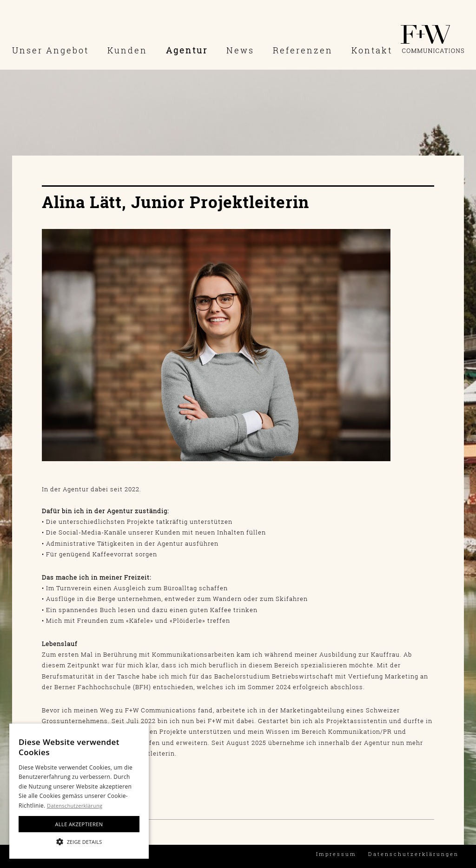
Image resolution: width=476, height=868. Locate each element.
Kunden (127, 50)
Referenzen (303, 50)
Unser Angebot (50, 50)
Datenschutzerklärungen (413, 854)
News (240, 50)
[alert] (79, 791)
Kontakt (372, 50)
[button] (79, 842)
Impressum (336, 854)
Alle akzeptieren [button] (79, 824)
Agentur (187, 50)
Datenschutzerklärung (75, 806)
